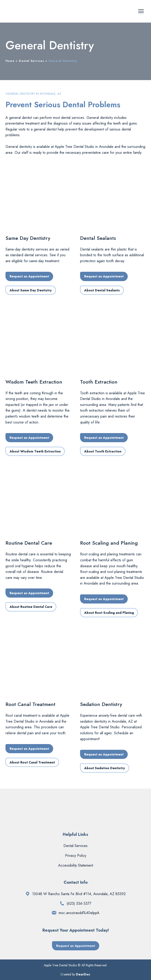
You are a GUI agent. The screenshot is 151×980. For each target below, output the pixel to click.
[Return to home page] (36, 11)
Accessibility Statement (76, 865)
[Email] (54, 913)
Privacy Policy (76, 856)
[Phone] (62, 903)
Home (10, 61)
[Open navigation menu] (141, 11)
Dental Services (31, 61)
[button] (29, 276)
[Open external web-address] (28, 894)
